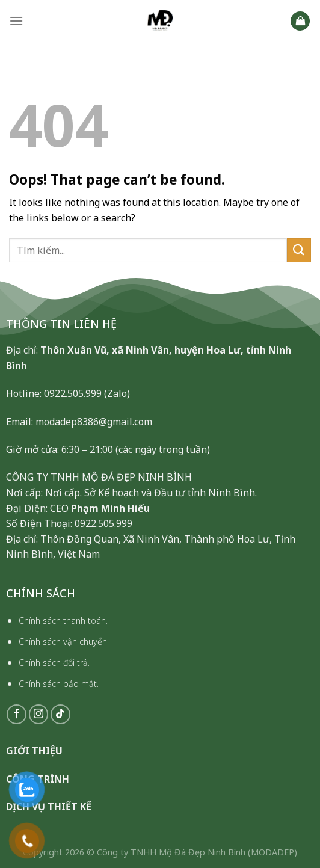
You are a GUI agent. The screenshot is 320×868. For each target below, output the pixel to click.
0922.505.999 (73, 393)
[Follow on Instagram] (39, 714)
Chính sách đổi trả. (54, 663)
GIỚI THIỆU (34, 751)
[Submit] (299, 250)
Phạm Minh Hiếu (110, 508)
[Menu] (16, 21)
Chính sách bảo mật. (59, 684)
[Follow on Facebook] (17, 714)
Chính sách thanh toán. (63, 620)
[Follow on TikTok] (60, 714)
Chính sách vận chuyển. (64, 642)
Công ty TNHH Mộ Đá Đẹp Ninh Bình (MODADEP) (197, 852)
